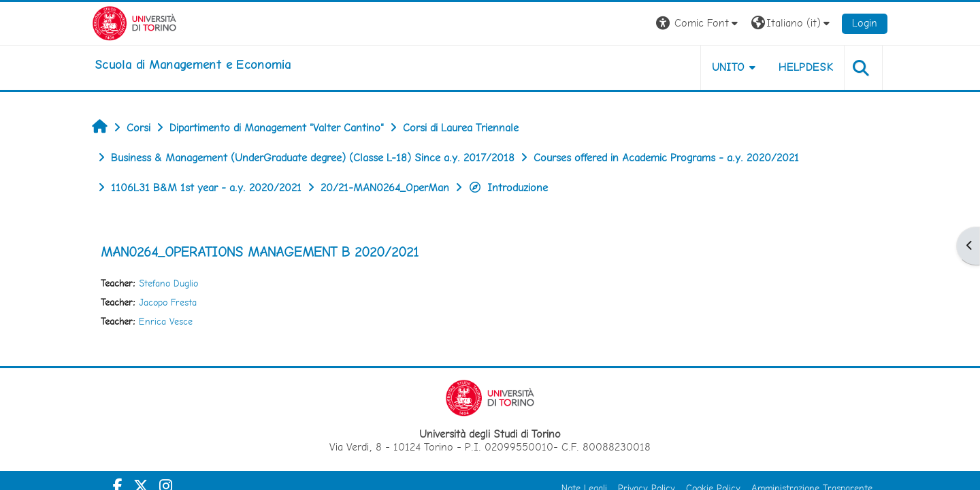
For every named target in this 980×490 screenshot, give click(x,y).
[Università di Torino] (134, 22)
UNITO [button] (729, 67)
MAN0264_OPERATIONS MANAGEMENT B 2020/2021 (260, 252)
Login (865, 23)
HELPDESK (806, 67)
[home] (193, 65)
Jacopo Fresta (168, 302)
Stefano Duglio (168, 283)
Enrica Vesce (166, 321)
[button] (699, 23)
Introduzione (508, 187)
